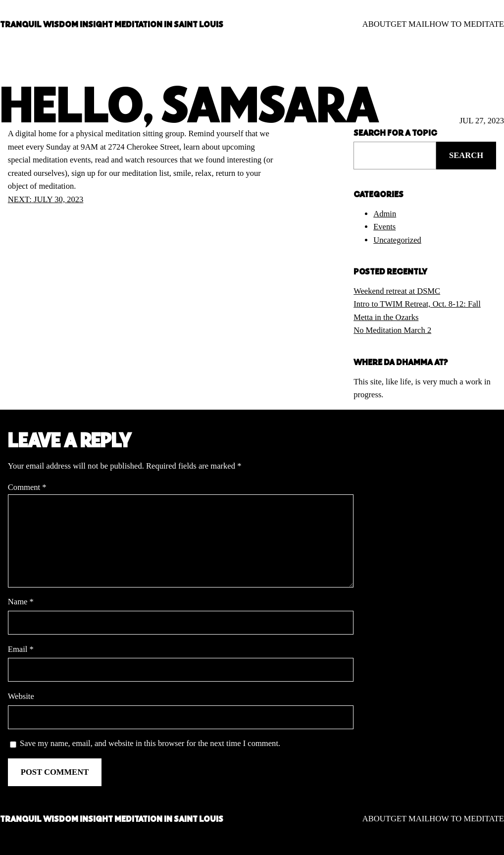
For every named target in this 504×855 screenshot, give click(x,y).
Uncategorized (397, 240)
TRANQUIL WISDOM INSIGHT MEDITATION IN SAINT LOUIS (112, 24)
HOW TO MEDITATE (467, 24)
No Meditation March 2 (392, 330)
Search (466, 155)
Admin (385, 214)
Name (21, 602)
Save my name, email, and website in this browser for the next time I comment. (150, 743)
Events (384, 227)
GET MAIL (410, 24)
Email (21, 649)
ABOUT (377, 24)
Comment (27, 487)
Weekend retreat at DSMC (397, 291)
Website (21, 696)
